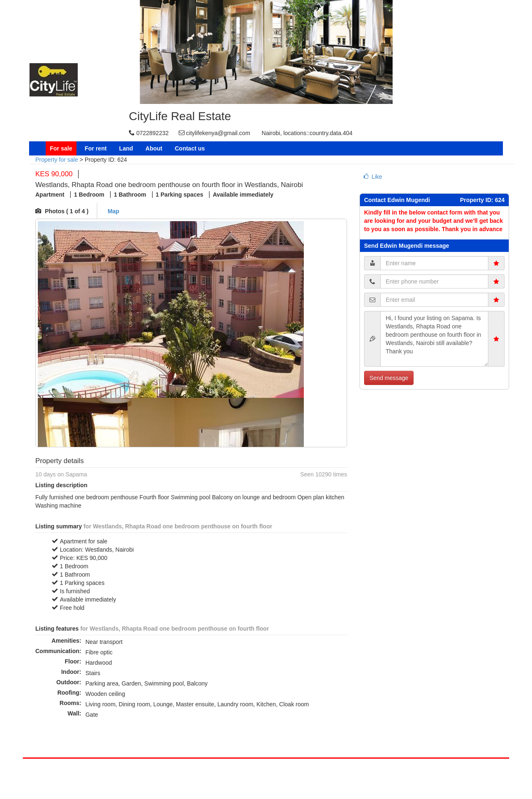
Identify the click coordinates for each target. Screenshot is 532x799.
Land (126, 148)
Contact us (190, 148)
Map (112, 211)
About (154, 148)
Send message (389, 378)
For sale (61, 148)
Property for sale (57, 160)
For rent (96, 148)
